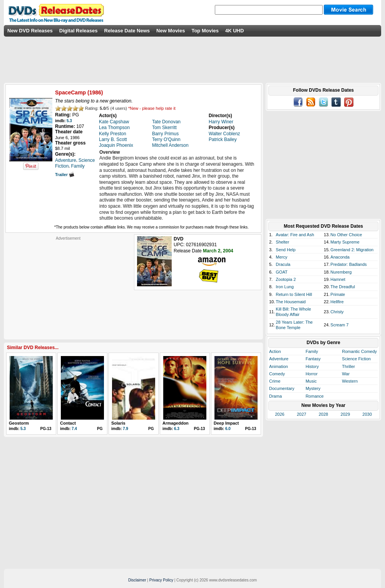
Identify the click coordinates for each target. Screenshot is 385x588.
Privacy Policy (161, 580)
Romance (315, 396)
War (346, 374)
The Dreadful (343, 287)
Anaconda (340, 257)
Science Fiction (356, 359)
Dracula (283, 264)
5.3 (69, 121)
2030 (367, 414)
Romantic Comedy (359, 351)
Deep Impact (226, 423)
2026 (280, 414)
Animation (279, 366)
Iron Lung (285, 287)
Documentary (282, 388)
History (312, 366)
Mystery (313, 388)
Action (275, 351)
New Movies (171, 31)
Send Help (285, 250)
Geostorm (19, 423)
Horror (312, 374)
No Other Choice (346, 235)
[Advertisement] (68, 289)
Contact (68, 423)
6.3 (177, 429)
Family (312, 351)
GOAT (281, 272)
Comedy (277, 374)
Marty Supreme (345, 242)
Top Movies (205, 31)
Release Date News (127, 31)
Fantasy (313, 359)
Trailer (65, 175)
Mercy (281, 257)
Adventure (279, 359)
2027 (301, 414)
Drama (275, 396)
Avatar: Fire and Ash (295, 235)
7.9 (126, 429)
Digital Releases (79, 31)
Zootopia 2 (286, 279)
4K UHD (234, 31)
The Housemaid (291, 302)
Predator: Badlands (348, 264)
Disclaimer (137, 580)
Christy (337, 312)
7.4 (74, 429)
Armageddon (176, 423)
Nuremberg (341, 272)
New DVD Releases (30, 31)
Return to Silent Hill (294, 294)
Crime (275, 381)
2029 (345, 414)
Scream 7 (339, 325)
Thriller (348, 366)
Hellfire (337, 302)
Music (311, 381)
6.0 (228, 429)
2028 (323, 414)
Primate (338, 294)
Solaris (118, 423)
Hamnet (338, 279)
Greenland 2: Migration (352, 250)
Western (350, 381)
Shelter (282, 242)
